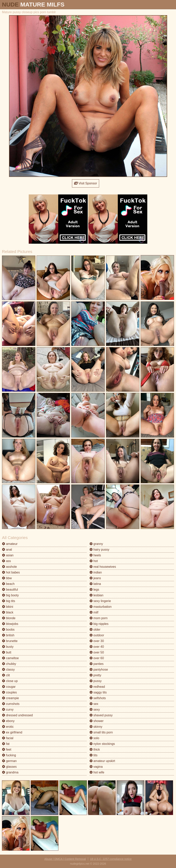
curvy (8, 710)
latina (95, 584)
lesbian (96, 595)
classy (8, 670)
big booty (10, 595)
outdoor (97, 635)
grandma (10, 772)
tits (94, 755)
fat (6, 744)
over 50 (97, 652)
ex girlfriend (12, 732)
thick (95, 750)
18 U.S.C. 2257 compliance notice (111, 859)
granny (96, 544)
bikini (8, 607)
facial (8, 738)
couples (9, 692)
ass (6, 561)
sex (94, 704)
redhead (97, 687)
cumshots (11, 704)
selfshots (98, 698)
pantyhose (99, 670)
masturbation (101, 607)
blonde (9, 618)
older (95, 630)
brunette (10, 641)
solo (94, 738)
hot (94, 561)
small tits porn (101, 732)
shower (97, 721)
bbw (7, 578)
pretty (95, 675)
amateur (10, 544)
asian (8, 555)
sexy (95, 710)
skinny (96, 727)
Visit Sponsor (86, 183)
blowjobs (10, 624)
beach (8, 584)
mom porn (99, 618)
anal (7, 550)
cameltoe (10, 658)
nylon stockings (102, 744)
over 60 (97, 658)
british (8, 635)
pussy (96, 681)
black (8, 612)
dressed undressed (17, 715)
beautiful (10, 590)
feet (7, 750)
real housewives (103, 567)
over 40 (97, 647)
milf (94, 612)
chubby (9, 664)
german (9, 761)
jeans (95, 578)
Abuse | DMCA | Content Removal (65, 859)
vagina (96, 767)
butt (7, 652)
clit (6, 675)
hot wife (97, 772)
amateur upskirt (102, 761)
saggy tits (98, 692)
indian (96, 572)
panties (97, 664)
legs (94, 590)
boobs (8, 630)
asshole (9, 567)
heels (95, 555)
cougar (9, 687)
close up (10, 681)
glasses (9, 767)
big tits (9, 601)
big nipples (99, 624)
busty (8, 647)
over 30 (97, 641)
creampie (10, 698)
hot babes (11, 572)
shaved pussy (101, 715)
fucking (9, 755)
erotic (8, 727)
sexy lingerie (100, 601)
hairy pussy (99, 550)
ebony (8, 721)
